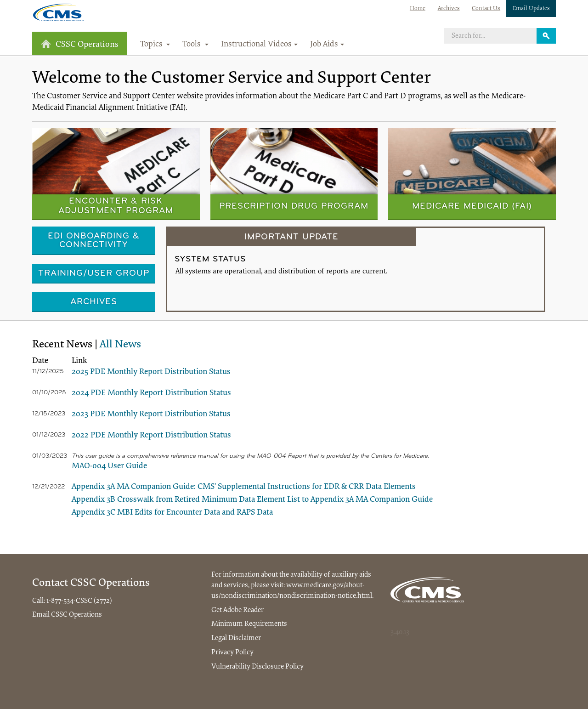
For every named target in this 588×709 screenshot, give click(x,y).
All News (120, 345)
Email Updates (531, 9)
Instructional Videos (259, 45)
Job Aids (327, 45)
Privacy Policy (232, 652)
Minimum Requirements (249, 624)
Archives (449, 9)
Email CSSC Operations (67, 615)
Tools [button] (195, 45)
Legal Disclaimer (236, 638)
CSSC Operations (80, 44)
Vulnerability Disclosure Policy (257, 667)
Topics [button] (155, 45)
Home (418, 9)
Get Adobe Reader (237, 610)
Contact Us (486, 9)
